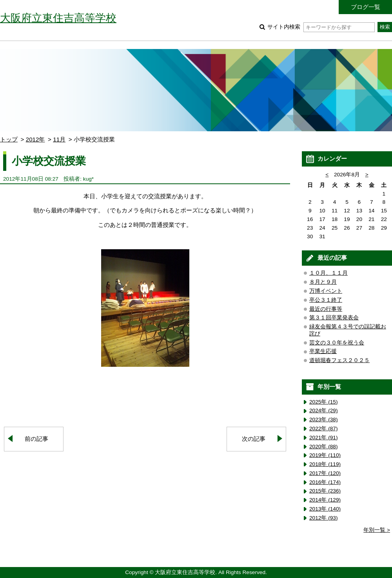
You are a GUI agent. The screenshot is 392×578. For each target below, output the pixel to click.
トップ (9, 139)
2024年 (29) (324, 410)
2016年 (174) (325, 482)
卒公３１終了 (326, 300)
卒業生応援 (323, 351)
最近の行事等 (326, 309)
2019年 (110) (325, 455)
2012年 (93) (324, 518)
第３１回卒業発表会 (334, 318)
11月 (59, 139)
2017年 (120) (325, 473)
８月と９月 (323, 282)
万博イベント (326, 291)
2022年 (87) (324, 429)
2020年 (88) (324, 447)
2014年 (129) (325, 500)
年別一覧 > (377, 530)
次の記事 (254, 439)
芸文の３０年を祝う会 (337, 343)
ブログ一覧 (366, 7)
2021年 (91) (324, 438)
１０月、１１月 (328, 273)
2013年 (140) (325, 509)
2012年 (35, 139)
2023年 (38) (324, 419)
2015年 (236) (325, 491)
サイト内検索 (321, 27)
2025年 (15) (324, 402)
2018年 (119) (325, 464)
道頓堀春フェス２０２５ (339, 360)
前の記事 (36, 439)
